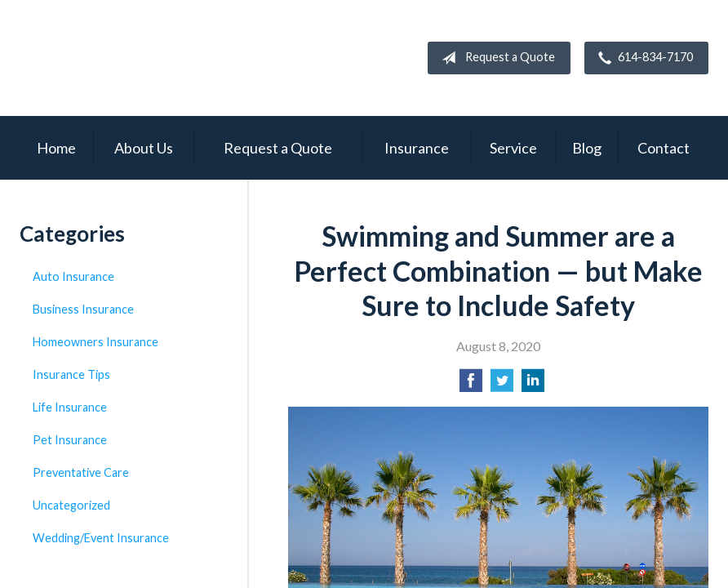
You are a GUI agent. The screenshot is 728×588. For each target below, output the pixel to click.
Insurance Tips (71, 374)
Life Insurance (70, 407)
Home (56, 148)
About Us (144, 148)
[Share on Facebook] (471, 385)
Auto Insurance (73, 276)
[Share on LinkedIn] (533, 385)
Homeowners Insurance (95, 342)
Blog (587, 148)
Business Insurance (83, 309)
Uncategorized (71, 505)
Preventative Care (81, 472)
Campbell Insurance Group (166, 58)
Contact (664, 148)
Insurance (417, 148)
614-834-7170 (642, 58)
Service (513, 148)
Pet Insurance (70, 440)
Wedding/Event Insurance (101, 538)
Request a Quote (495, 58)
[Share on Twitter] (502, 385)
